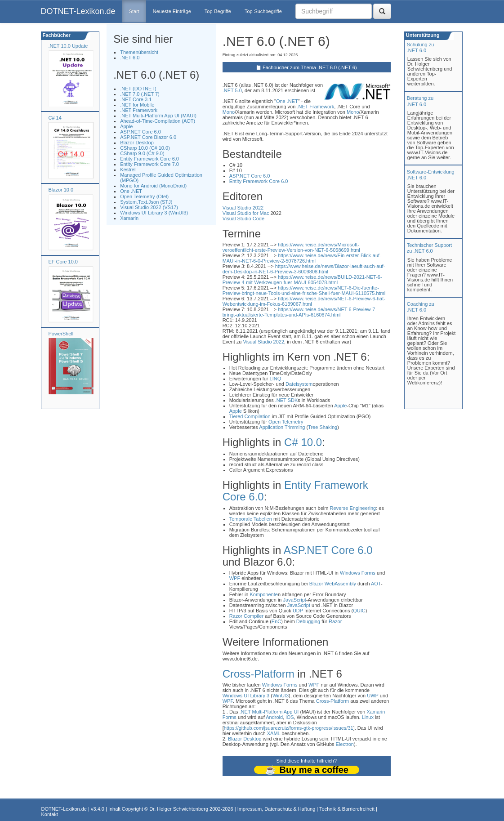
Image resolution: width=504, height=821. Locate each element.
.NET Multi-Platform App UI (269, 712)
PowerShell (61, 334)
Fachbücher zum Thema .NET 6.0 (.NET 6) (310, 67)
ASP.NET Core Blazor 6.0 (148, 137)
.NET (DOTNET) (138, 89)
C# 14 (55, 118)
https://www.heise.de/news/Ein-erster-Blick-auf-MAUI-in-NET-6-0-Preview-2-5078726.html (302, 258)
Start (134, 11)
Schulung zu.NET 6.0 (421, 47)
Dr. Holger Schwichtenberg (179, 809)
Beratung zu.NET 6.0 (420, 101)
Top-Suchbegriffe (263, 11)
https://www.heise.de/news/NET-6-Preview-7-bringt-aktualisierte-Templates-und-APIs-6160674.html (300, 312)
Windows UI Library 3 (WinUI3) (154, 213)
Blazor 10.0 (61, 190)
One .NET (131, 191)
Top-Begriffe (218, 11)
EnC (276, 621)
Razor (236, 616)
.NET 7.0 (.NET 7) (140, 94)
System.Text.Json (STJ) (146, 202)
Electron (345, 744)
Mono (229, 112)
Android (274, 717)
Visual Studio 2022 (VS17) (149, 207)
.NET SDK (287, 400)
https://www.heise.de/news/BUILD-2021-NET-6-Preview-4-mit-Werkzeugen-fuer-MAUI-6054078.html (302, 280)
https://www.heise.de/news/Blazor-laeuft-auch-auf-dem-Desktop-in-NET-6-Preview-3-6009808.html (304, 269)
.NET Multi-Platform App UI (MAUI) (158, 116)
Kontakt (50, 814)
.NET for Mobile (137, 105)
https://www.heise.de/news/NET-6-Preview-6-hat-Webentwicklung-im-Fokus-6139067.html (304, 301)
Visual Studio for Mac (246, 213)
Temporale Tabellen (251, 519)
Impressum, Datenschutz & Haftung (277, 809)
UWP (372, 696)
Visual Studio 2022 (243, 208)
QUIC (359, 611)
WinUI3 (281, 696)
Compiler (254, 616)
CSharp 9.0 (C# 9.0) (142, 153)
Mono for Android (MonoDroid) (153, 186)
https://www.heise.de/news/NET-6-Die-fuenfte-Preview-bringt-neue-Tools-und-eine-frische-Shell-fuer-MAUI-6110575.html (304, 290)
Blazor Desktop (137, 143)
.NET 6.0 (130, 58)
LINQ (276, 379)
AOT (376, 584)
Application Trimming (282, 427)
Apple (126, 126)
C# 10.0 (303, 442)
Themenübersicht (139, 52)
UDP (298, 611)
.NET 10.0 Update (68, 46)
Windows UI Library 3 (246, 696)
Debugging (308, 621)
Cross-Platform (259, 674)
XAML (274, 733)
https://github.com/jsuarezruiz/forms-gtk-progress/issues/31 (289, 728)
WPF (235, 578)
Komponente (264, 594)
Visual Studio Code (243, 219)
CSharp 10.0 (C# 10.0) (145, 148)
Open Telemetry (286, 422)
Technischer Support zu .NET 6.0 (429, 248)
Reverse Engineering (353, 508)
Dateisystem (299, 384)
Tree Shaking (323, 427)
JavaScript (295, 600)
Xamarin (129, 218)
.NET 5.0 (232, 90)
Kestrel (128, 170)
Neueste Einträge (172, 11)
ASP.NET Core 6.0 (140, 132)
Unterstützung (422, 35)
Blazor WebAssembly (333, 584)
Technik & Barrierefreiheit (347, 809)
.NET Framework (139, 110)
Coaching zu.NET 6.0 (421, 307)
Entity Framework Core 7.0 (149, 164)
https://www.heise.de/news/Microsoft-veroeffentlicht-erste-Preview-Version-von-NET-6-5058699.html (291, 247)
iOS (290, 717)
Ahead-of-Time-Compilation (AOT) (158, 121)
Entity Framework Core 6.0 (149, 159)
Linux (368, 717)
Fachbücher (56, 35)
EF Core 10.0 (63, 262)
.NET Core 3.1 (136, 99)
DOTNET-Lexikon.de (78, 11)
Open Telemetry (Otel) (144, 196)
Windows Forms (358, 573)
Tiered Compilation (250, 416)
